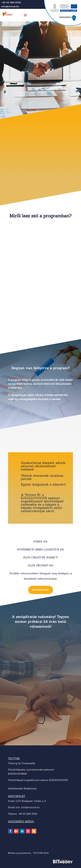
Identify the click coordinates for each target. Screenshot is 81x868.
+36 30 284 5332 (11, 3)
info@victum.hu (10, 6)
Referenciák (41, 590)
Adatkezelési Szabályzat (22, 788)
